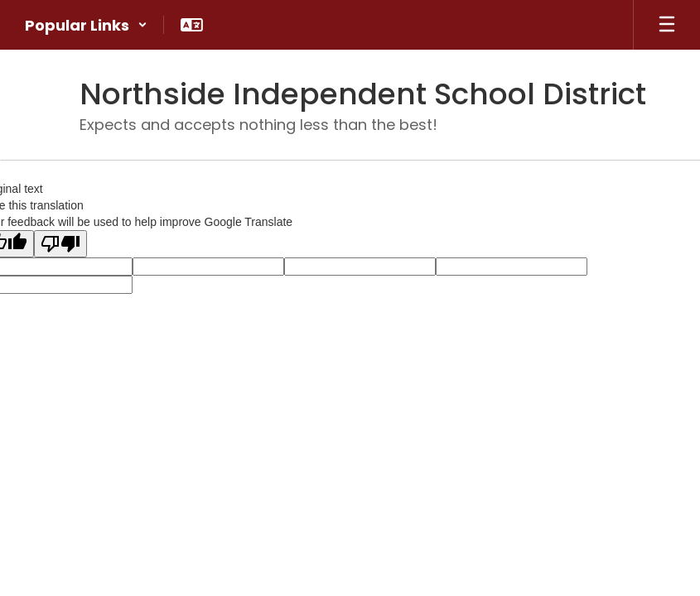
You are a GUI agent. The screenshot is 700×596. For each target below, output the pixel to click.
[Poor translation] (60, 244)
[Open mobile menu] (667, 25)
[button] (86, 25)
